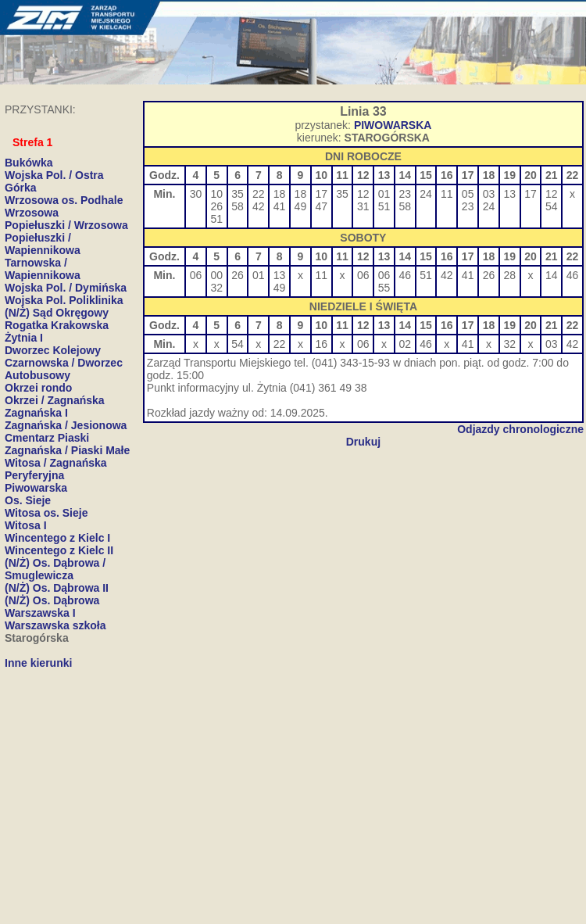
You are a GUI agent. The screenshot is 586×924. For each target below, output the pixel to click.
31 (363, 206)
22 (259, 194)
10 (216, 194)
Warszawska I (40, 613)
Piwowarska (36, 488)
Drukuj (363, 442)
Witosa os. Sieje (46, 513)
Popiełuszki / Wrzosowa (66, 225)
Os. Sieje (28, 500)
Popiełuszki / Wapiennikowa (43, 244)
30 (196, 194)
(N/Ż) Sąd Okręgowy (57, 313)
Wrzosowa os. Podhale (64, 200)
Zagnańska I (36, 413)
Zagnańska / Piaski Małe (67, 450)
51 (216, 219)
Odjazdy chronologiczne (520, 429)
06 (196, 275)
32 (216, 288)
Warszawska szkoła (55, 625)
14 (552, 275)
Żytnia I (24, 338)
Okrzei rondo (38, 388)
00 (216, 275)
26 (216, 206)
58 (238, 206)
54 (552, 206)
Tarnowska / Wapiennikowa (43, 269)
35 (238, 194)
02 (406, 344)
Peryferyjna (34, 475)
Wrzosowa (32, 213)
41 (280, 206)
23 (406, 194)
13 (509, 194)
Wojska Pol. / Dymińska (66, 288)
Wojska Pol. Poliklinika (64, 300)
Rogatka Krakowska (57, 325)
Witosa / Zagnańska (56, 463)
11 (447, 194)
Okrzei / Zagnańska (55, 400)
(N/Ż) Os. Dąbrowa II (57, 588)
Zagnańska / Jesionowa (66, 425)
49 (301, 206)
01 (384, 194)
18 (280, 194)
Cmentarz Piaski (47, 438)
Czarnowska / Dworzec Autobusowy (64, 369)
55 (384, 288)
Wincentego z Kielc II (59, 550)
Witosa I (26, 525)
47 (321, 206)
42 (259, 206)
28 (509, 275)
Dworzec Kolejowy (53, 350)
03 (489, 194)
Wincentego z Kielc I (57, 538)
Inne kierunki (38, 663)
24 (426, 194)
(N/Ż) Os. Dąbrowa (52, 600)
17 (321, 194)
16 (321, 344)
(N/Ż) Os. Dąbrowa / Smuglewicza (55, 569)
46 (406, 275)
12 (363, 194)
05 (468, 194)
